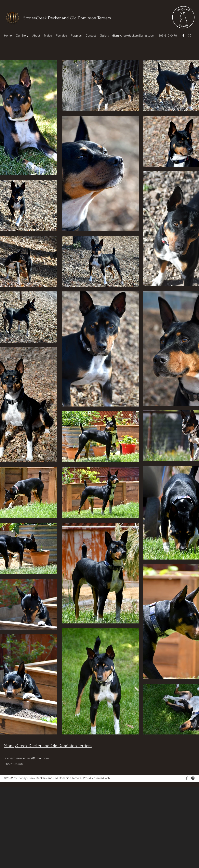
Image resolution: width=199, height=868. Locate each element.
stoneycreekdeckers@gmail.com (133, 36)
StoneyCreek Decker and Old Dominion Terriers (67, 18)
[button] (36, 36)
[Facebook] (183, 36)
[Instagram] (189, 36)
